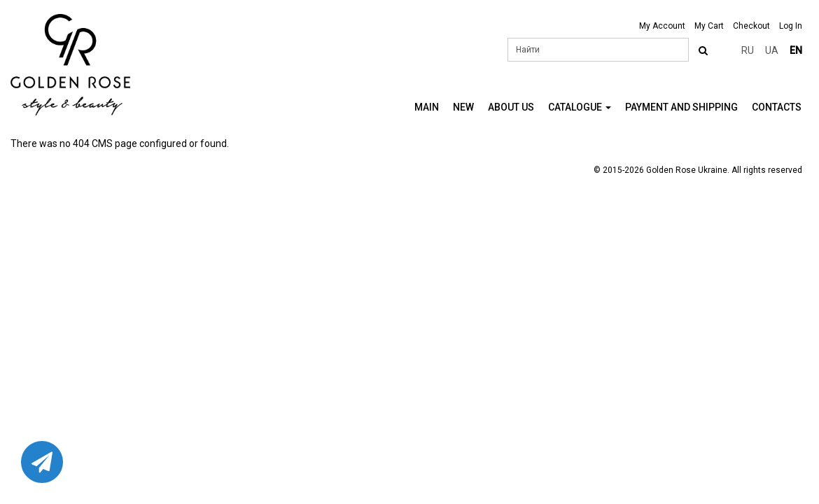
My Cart (709, 26)
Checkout (751, 26)
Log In (791, 26)
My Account (662, 26)
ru (748, 50)
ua (772, 50)
